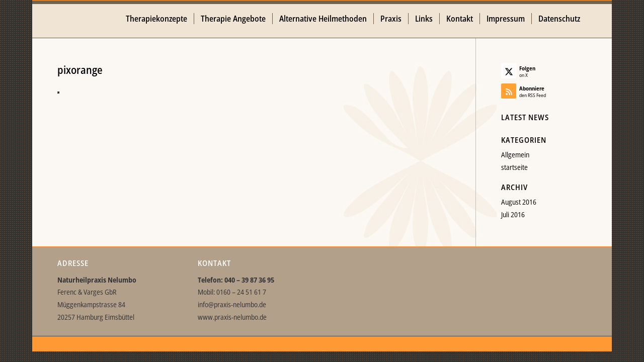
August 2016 (519, 202)
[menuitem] (156, 19)
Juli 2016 (513, 214)
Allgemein (515, 155)
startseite (514, 167)
